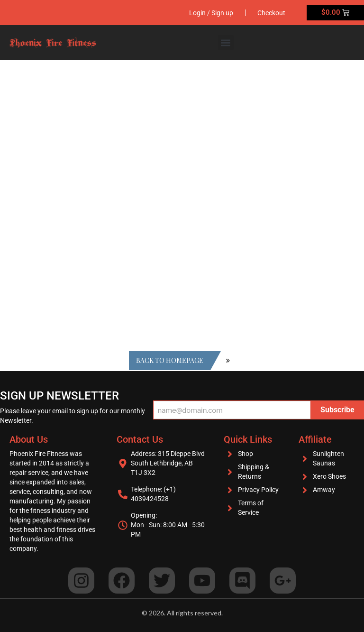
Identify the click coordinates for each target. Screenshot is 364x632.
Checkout (271, 13)
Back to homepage (170, 360)
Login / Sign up (211, 13)
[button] (226, 42)
